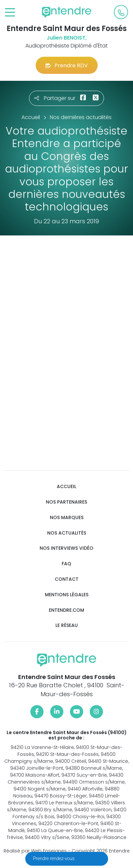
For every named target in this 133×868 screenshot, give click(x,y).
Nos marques (67, 518)
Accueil (66, 487)
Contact (67, 579)
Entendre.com (66, 610)
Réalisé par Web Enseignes (35, 851)
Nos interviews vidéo (66, 548)
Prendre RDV (67, 65)
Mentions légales (67, 595)
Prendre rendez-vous (54, 858)
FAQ (66, 564)
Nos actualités (67, 533)
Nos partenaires (66, 502)
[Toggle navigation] (10, 13)
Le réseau (67, 625)
